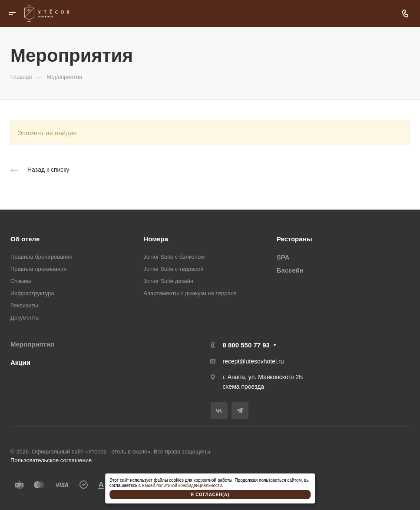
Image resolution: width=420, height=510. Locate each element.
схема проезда (244, 387)
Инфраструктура (32, 293)
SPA (283, 257)
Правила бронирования (41, 257)
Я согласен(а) (210, 495)
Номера (156, 239)
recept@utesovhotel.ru (253, 361)
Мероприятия (32, 344)
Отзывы (21, 281)
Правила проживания (38, 269)
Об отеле (25, 239)
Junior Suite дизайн (168, 281)
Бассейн (290, 270)
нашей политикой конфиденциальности (182, 485)
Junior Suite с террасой (173, 269)
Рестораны (294, 239)
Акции (20, 362)
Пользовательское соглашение (51, 460)
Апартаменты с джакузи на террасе (190, 293)
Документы (25, 318)
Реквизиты (24, 305)
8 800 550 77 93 (246, 345)
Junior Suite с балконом (174, 257)
